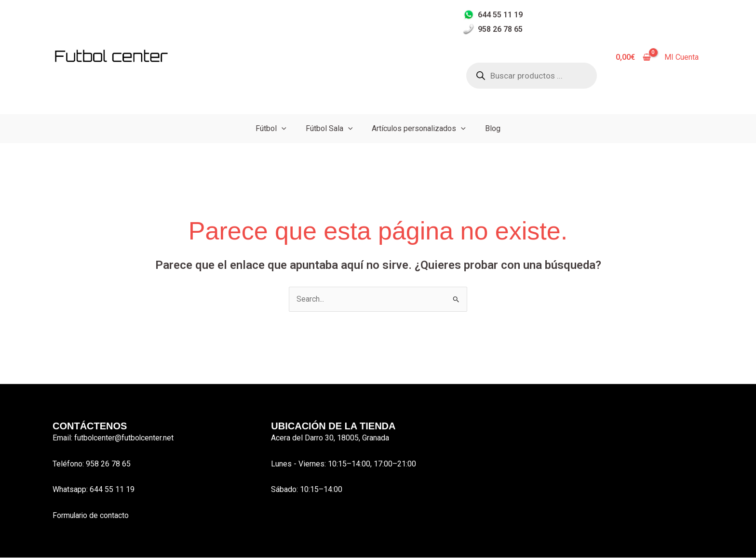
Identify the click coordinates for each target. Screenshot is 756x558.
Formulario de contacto (91, 515)
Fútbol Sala (329, 128)
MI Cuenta (682, 57)
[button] (282, 128)
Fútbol (271, 128)
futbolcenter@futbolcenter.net (124, 438)
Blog (493, 128)
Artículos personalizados (419, 128)
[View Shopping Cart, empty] (633, 57)
